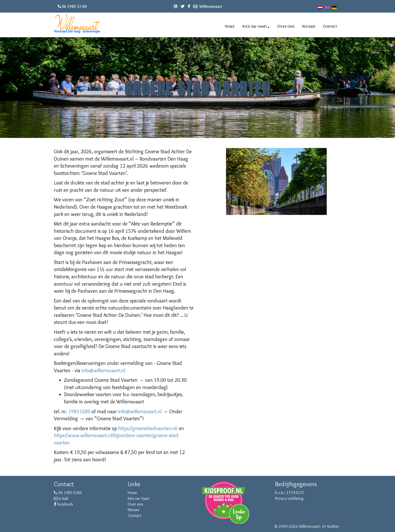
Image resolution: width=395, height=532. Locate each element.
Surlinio (333, 526)
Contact (330, 26)
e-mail (61, 498)
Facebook (63, 504)
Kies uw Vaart (139, 498)
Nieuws (309, 26)
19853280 (79, 411)
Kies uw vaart (256, 26)
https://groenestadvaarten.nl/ (148, 428)
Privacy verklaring (289, 498)
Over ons (286, 26)
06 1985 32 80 (74, 6)
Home (230, 26)
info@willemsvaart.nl (103, 370)
